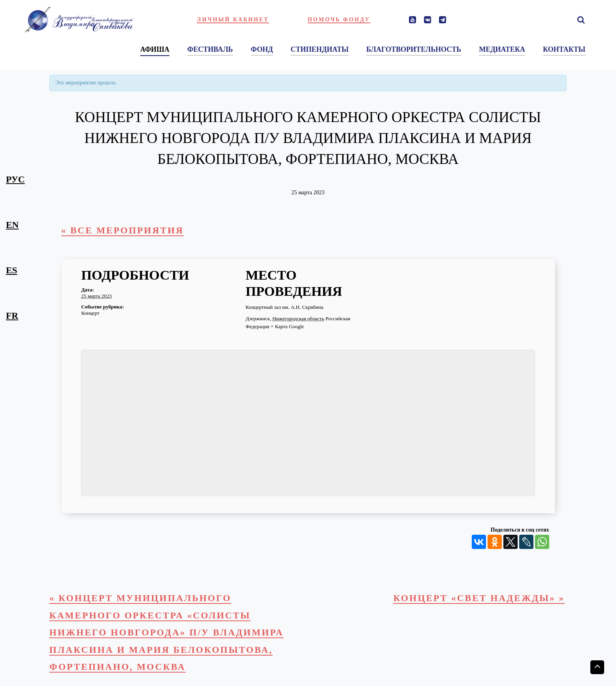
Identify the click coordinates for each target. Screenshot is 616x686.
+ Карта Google (287, 326)
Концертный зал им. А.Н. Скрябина (284, 307)
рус (15, 179)
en (12, 225)
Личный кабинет (233, 20)
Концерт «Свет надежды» (479, 598)
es (12, 270)
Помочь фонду (339, 20)
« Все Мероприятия (123, 230)
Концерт (90, 313)
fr (12, 316)
